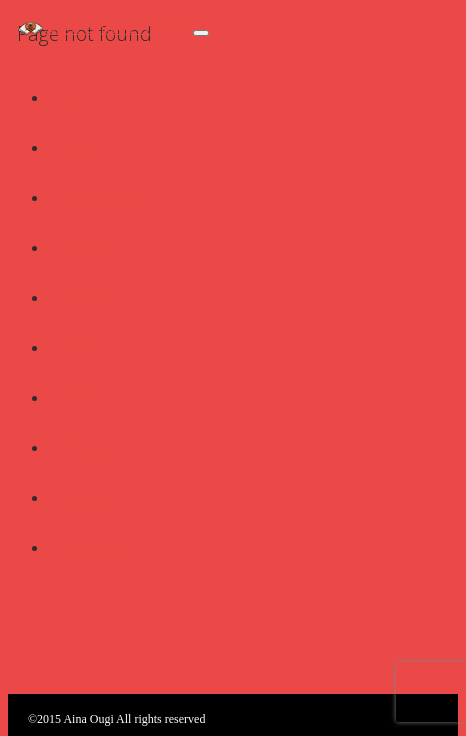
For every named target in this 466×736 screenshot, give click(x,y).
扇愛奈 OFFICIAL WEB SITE (118, 28)
